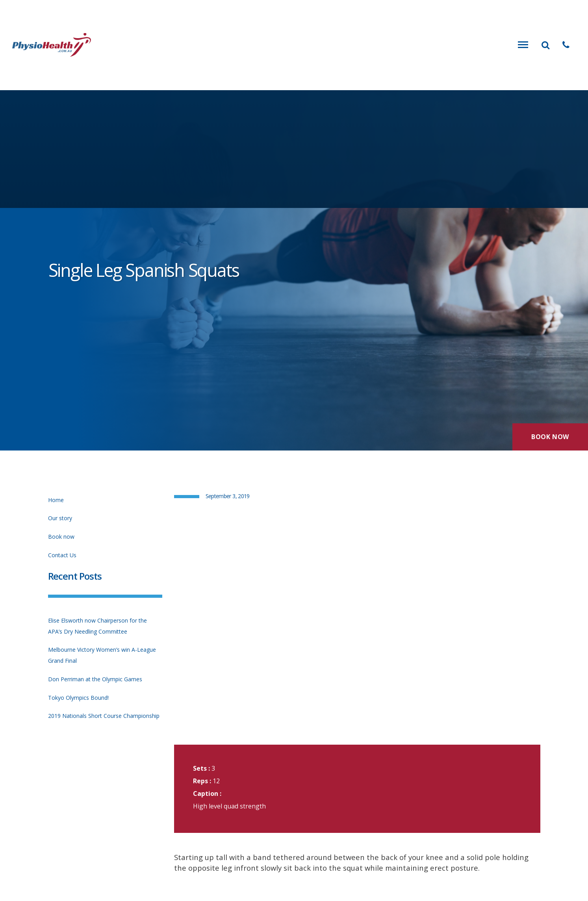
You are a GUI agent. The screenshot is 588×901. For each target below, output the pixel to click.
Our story (60, 518)
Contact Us (62, 555)
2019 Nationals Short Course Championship (104, 716)
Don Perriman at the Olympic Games (95, 679)
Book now (61, 537)
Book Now (550, 437)
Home (56, 500)
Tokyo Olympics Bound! (78, 698)
